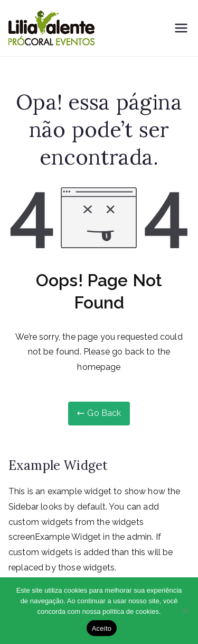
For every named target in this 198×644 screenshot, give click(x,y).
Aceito (102, 628)
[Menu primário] (181, 28)
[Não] (185, 611)
